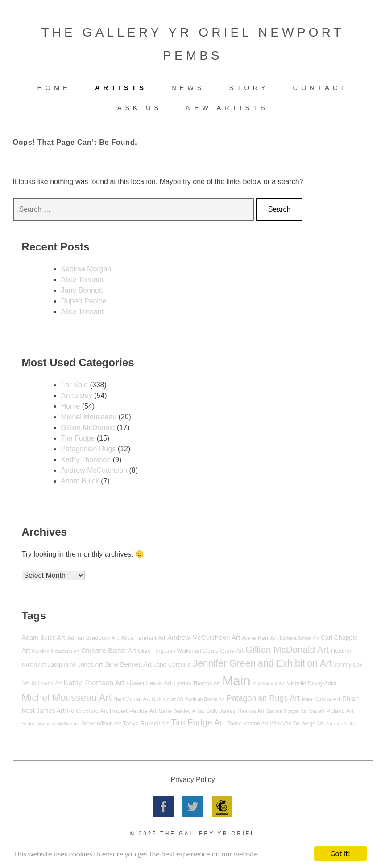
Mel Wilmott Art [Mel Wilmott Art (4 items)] (269, 684)
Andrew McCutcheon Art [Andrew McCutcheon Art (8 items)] (204, 637)
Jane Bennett (82, 290)
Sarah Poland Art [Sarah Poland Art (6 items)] (331, 711)
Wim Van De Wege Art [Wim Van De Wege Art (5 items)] (297, 724)
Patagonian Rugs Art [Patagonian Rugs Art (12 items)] (263, 698)
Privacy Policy (193, 780)
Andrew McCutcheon (94, 470)
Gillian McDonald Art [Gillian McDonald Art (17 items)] (287, 649)
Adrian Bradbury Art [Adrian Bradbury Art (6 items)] (93, 638)
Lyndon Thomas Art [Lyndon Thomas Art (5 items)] (197, 684)
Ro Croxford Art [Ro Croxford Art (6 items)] (87, 711)
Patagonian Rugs (89, 449)
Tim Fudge (78, 438)
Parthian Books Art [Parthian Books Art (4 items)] (205, 699)
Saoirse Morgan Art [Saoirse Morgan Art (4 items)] (287, 711)
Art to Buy (77, 395)
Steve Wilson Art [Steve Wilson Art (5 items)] (101, 724)
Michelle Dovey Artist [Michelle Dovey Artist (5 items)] (311, 684)
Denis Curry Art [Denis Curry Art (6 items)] (223, 651)
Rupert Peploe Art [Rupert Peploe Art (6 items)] (133, 711)
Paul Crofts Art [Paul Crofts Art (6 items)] (321, 699)
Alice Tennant (83, 280)
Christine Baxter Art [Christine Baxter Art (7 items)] (108, 651)
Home (71, 406)
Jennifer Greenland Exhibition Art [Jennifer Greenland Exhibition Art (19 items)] (262, 663)
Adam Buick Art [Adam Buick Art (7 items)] (43, 638)
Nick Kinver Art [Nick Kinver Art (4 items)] (168, 699)
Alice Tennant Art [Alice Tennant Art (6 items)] (143, 638)
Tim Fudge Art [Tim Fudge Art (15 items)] (198, 722)
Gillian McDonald (88, 428)
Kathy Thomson (86, 460)
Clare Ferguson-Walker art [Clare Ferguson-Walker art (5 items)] (170, 651)
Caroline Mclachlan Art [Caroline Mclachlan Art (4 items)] (56, 651)
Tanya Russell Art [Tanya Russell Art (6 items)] (146, 723)
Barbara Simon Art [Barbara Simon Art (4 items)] (299, 638)
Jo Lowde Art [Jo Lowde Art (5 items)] (46, 684)
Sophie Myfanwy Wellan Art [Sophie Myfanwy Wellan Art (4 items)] (51, 724)
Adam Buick (80, 481)
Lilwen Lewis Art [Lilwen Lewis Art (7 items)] (149, 683)
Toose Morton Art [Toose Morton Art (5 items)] (247, 724)
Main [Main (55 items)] (236, 681)
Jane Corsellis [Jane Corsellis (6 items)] (172, 665)
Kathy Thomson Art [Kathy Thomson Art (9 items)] (94, 683)
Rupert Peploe (84, 301)
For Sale (75, 385)
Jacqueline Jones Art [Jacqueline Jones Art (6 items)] (75, 665)
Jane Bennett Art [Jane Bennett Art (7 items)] (128, 664)
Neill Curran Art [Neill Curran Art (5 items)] (132, 699)
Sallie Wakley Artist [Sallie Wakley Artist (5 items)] (181, 711)
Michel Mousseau (89, 417)
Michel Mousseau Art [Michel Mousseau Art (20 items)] (67, 698)
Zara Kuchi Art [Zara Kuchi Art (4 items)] (340, 724)
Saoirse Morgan (86, 269)
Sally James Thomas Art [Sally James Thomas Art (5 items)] (235, 711)
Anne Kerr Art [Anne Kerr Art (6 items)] (260, 638)
